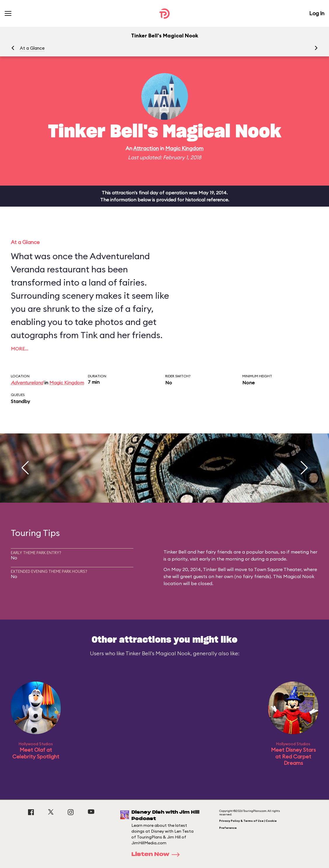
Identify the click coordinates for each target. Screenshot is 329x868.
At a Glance (32, 48)
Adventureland (27, 383)
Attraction (146, 148)
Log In (317, 13)
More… (20, 349)
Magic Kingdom (184, 148)
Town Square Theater (278, 569)
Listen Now (157, 855)
